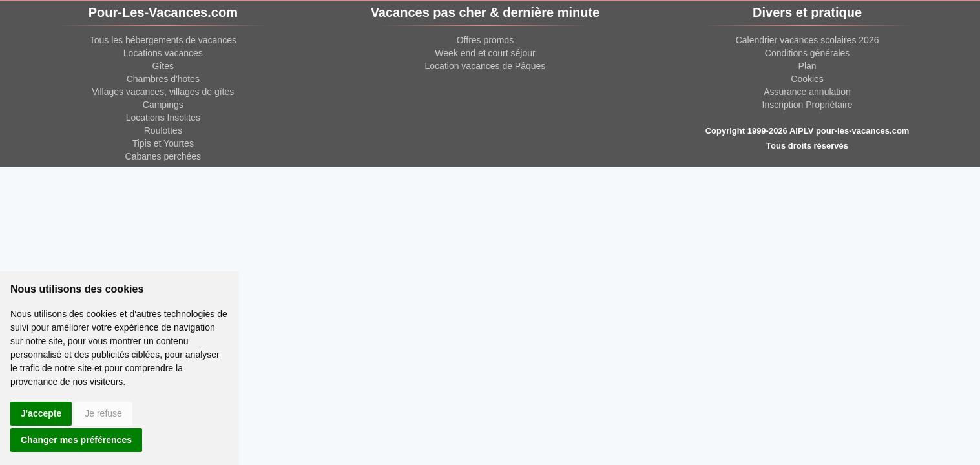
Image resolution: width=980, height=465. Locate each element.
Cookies (807, 79)
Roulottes (163, 130)
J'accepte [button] (41, 413)
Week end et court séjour (485, 53)
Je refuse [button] (103, 413)
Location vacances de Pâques (485, 66)
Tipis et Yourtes (163, 143)
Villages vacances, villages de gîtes (163, 92)
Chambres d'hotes (163, 79)
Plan (808, 66)
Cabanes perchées (163, 156)
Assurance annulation (807, 92)
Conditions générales (808, 53)
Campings (163, 105)
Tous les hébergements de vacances (163, 40)
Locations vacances (163, 53)
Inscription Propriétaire (808, 105)
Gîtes (163, 66)
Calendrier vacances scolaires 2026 (808, 40)
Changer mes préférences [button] (76, 440)
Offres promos (485, 40)
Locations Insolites (163, 118)
